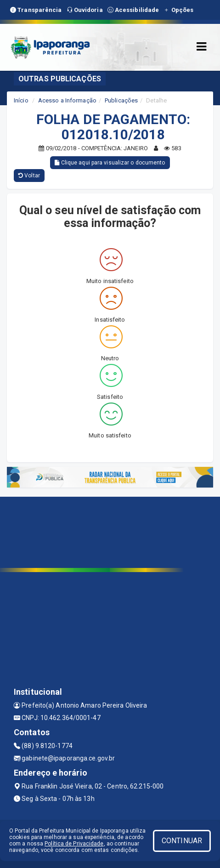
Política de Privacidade (74, 844)
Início (21, 100)
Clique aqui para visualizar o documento (110, 163)
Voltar (29, 176)
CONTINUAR (182, 841)
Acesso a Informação (67, 100)
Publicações (121, 100)
